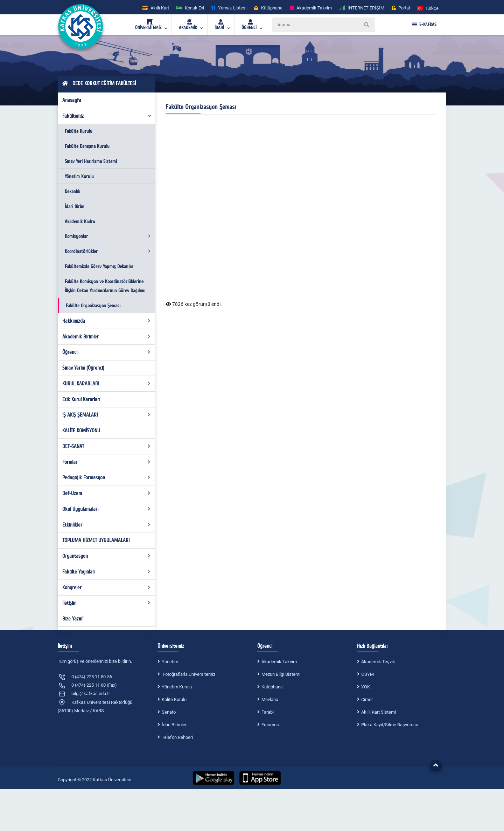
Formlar (107, 462)
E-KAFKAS (424, 25)
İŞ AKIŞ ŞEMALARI (107, 415)
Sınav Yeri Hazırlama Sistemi (91, 161)
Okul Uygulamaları (107, 509)
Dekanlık (72, 191)
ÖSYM (367, 674)
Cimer (367, 699)
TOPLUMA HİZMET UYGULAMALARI (96, 540)
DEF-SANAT (107, 446)
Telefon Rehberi (177, 737)
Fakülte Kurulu (79, 131)
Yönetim (170, 662)
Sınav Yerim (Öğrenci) (83, 368)
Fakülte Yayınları (107, 572)
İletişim (107, 603)
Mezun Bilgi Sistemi (281, 674)
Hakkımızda (107, 321)
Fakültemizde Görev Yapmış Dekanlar (99, 266)
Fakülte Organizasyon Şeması (93, 306)
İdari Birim (75, 207)
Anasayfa (72, 100)
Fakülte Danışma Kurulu (87, 146)
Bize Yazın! (73, 619)
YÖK (366, 687)
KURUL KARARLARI (107, 384)
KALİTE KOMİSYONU (81, 431)
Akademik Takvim (279, 662)
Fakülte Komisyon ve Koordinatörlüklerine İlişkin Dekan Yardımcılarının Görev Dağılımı (105, 286)
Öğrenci (107, 352)
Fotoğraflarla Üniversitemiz (188, 674)
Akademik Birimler (107, 337)
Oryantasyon (107, 556)
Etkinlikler (107, 525)
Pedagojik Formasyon (107, 478)
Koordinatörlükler (108, 251)
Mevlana (270, 699)
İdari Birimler (174, 725)
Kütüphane (272, 687)
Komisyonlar (108, 236)
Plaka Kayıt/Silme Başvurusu (390, 725)
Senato (169, 712)
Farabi (268, 712)
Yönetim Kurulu (79, 176)
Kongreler (107, 588)
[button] (428, 8)
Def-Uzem (107, 493)
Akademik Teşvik (378, 662)
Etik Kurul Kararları (81, 399)
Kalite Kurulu (174, 699)
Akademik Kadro (80, 222)
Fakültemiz (107, 116)
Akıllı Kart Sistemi (379, 712)
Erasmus (270, 725)
